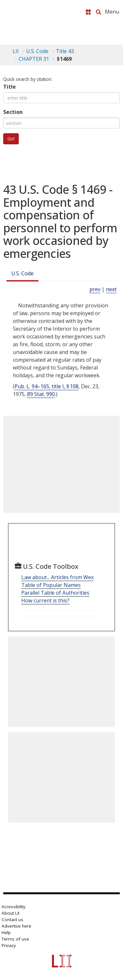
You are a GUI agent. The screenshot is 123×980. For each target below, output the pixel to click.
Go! (11, 139)
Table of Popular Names (51, 585)
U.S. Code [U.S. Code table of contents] (37, 51)
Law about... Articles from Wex (57, 577)
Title (10, 87)
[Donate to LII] (88, 12)
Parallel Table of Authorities (55, 593)
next (111, 289)
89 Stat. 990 (41, 394)
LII (16, 51)
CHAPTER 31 (34, 59)
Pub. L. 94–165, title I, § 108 (46, 386)
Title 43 (65, 51)
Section (13, 112)
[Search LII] (98, 12)
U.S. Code (22, 273)
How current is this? (45, 600)
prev (95, 289)
